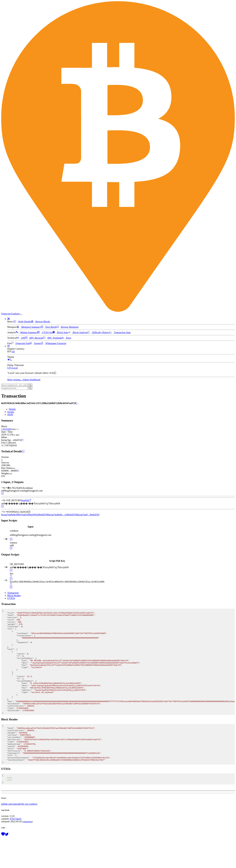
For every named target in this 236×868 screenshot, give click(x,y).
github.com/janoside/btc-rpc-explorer (19, 834)
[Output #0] (6, 500)
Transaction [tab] (13, 593)
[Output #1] (6, 512)
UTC (10, 368)
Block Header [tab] (14, 595)
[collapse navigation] (21, 314)
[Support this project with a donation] (3, 865)
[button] (8, 319)
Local (15, 368)
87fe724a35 (16, 849)
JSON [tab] (10, 415)
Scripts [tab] (11, 412)
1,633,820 (6, 429)
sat (13, 351)
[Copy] (77, 403)
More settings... (15, 380)
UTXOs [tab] (11, 598)
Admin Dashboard (31, 380)
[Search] (30, 385)
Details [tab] (12, 409)
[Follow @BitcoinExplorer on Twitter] (7, 865)
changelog (28, 852)
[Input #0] (6, 488)
